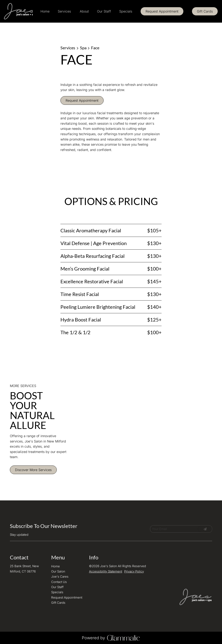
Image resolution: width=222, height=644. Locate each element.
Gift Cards (205, 11)
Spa (83, 48)
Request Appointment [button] (82, 100)
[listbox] (84, 11)
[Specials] (126, 11)
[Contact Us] (59, 582)
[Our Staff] (104, 11)
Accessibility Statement (106, 571)
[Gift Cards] (205, 11)
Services (68, 48)
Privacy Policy (134, 571)
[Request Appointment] (162, 11)
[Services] (64, 11)
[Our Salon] (58, 571)
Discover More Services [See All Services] (33, 470)
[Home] (45, 11)
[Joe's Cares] (60, 577)
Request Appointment (162, 11)
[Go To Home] (18, 11)
